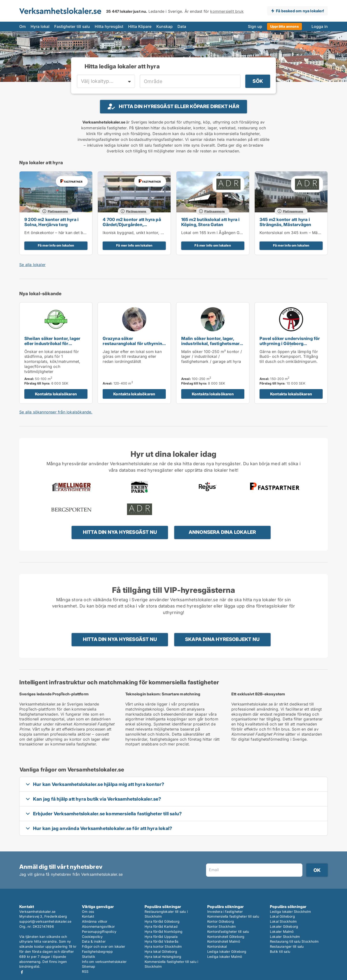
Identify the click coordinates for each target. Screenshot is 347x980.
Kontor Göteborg (221, 921)
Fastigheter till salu (72, 26)
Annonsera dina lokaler (222, 532)
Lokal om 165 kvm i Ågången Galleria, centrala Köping (232, 233)
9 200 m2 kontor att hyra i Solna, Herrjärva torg (51, 222)
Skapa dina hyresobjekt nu (222, 639)
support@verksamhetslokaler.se (45, 921)
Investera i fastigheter (225, 911)
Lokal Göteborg (282, 916)
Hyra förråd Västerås (161, 941)
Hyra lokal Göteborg (161, 951)
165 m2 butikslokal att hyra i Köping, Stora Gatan (210, 222)
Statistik (89, 957)
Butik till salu (280, 951)
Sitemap (89, 966)
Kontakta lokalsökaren (56, 394)
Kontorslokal (217, 946)
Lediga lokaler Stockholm (290, 911)
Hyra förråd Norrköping (163, 931)
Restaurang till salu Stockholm (294, 941)
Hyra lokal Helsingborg (163, 957)
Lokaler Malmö (282, 931)
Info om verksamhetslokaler (104, 962)
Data (182, 26)
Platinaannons (58, 211)
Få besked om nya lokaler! (300, 11)
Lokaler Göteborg (284, 926)
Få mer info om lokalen (56, 245)
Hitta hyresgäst (109, 26)
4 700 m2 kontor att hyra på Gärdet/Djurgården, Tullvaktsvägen (132, 225)
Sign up (255, 26)
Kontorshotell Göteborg (226, 937)
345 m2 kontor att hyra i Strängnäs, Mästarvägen (285, 222)
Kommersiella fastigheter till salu (233, 916)
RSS (85, 971)
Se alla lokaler (32, 265)
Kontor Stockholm (221, 926)
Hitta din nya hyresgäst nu (120, 532)
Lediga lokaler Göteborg (227, 951)
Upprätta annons (284, 26)
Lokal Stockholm (283, 921)
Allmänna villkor (95, 921)
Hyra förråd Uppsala (161, 937)
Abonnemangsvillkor (98, 926)
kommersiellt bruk (227, 11)
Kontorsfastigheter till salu (228, 931)
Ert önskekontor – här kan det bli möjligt (62, 233)
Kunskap (165, 26)
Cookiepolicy (92, 937)
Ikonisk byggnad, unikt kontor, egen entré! (142, 233)
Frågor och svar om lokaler (103, 946)
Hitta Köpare (140, 26)
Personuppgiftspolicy (99, 931)
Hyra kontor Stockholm (163, 946)
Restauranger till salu (287, 946)
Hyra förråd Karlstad (161, 926)
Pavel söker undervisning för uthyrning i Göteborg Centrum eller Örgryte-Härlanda (290, 346)
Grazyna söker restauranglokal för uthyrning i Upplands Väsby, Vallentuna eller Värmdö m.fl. (134, 346)
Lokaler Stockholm (285, 937)
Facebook (22, 972)
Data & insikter (94, 941)
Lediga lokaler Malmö (225, 957)
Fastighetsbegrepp (97, 951)
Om (23, 26)
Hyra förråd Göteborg (162, 921)
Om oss (88, 911)
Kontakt (88, 916)
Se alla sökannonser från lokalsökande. (56, 412)
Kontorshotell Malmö (224, 941)
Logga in (320, 26)
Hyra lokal (40, 26)
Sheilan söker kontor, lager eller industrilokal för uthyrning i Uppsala (52, 343)
